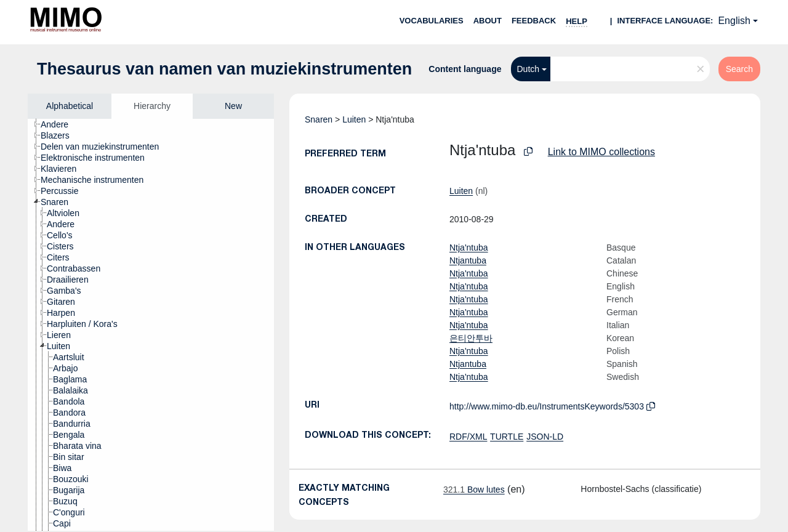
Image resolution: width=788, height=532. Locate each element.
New (233, 106)
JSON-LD (545, 437)
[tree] (151, 325)
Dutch (529, 69)
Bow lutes (474, 490)
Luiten (354, 119)
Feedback (534, 21)
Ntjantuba (468, 260)
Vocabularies (432, 21)
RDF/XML (468, 437)
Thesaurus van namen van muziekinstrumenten (224, 69)
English (734, 21)
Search (739, 69)
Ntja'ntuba (469, 248)
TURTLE (507, 437)
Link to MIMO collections (601, 152)
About (488, 21)
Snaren (319, 119)
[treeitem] (60, 124)
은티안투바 (471, 338)
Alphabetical (70, 106)
